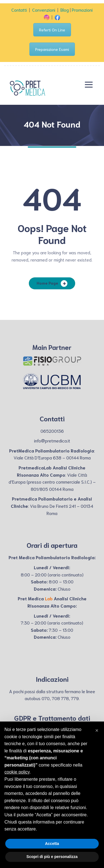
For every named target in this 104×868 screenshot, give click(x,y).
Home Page (47, 283)
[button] (97, 730)
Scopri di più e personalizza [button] (52, 857)
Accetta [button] (52, 844)
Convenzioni (44, 10)
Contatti (19, 10)
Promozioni (82, 10)
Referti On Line (52, 30)
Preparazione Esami (52, 49)
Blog (65, 10)
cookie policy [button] (17, 772)
